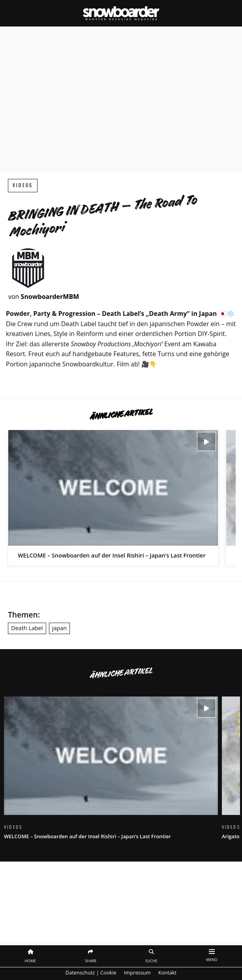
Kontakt (167, 972)
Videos (23, 185)
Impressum (137, 972)
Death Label (27, 628)
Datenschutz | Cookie (91, 972)
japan (59, 628)
